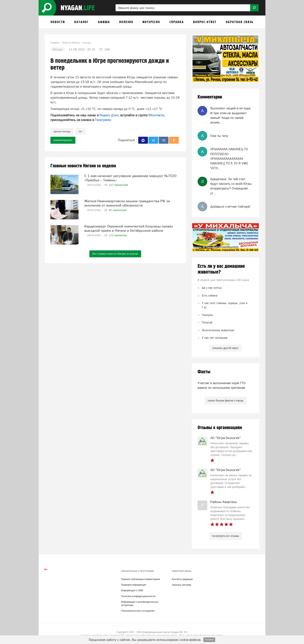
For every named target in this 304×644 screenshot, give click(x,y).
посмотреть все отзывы (226, 536)
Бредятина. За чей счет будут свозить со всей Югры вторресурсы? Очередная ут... (231, 186)
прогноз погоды (62, 131)
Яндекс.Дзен (109, 115)
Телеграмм (103, 120)
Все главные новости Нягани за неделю (115, 254)
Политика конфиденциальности (138, 596)
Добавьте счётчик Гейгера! (230, 207)
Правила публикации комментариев (140, 579)
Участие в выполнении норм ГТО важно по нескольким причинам (222, 385)
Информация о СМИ (132, 590)
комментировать (63, 140)
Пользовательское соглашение (138, 611)
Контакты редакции (182, 579)
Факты (204, 372)
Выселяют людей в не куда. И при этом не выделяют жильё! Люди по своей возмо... (231, 115)
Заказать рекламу (181, 585)
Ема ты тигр (219, 136)
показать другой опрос (225, 348)
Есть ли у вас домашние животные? (221, 269)
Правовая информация (133, 585)
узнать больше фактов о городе (225, 401)
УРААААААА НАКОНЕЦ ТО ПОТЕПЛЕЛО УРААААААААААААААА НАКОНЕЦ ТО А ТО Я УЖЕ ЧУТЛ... (229, 159)
